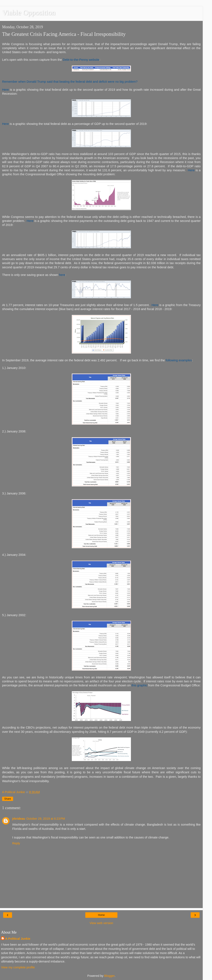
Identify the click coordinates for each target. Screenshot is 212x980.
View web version (101, 923)
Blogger (109, 976)
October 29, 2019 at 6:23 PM (46, 819)
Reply (16, 843)
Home (101, 915)
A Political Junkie (18, 939)
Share (8, 799)
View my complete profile (18, 967)
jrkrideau (19, 819)
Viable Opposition (29, 12)
